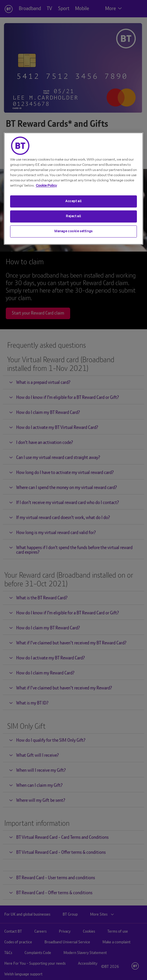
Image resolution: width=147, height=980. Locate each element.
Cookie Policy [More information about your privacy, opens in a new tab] (46, 185)
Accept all (73, 201)
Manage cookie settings (73, 231)
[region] (74, 188)
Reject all (73, 216)
